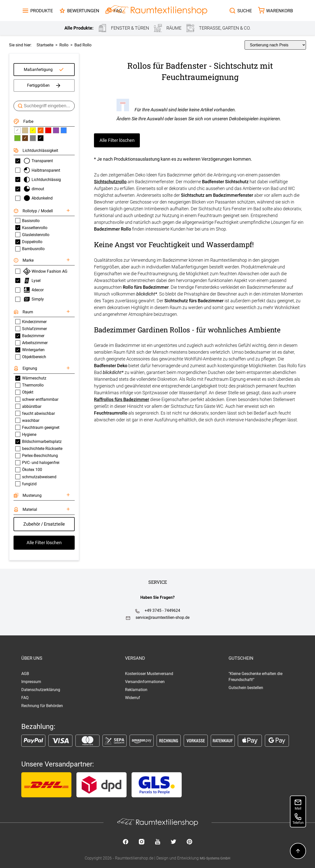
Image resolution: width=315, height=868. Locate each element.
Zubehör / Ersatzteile (44, 524)
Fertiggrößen (44, 85)
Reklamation (136, 690)
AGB (25, 674)
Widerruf (133, 698)
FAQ (25, 698)
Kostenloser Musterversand (149, 674)
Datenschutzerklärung (41, 690)
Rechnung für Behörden (42, 706)
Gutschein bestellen (246, 688)
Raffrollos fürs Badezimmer (122, 399)
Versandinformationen (145, 682)
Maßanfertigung (38, 70)
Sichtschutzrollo (110, 182)
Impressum (31, 682)
